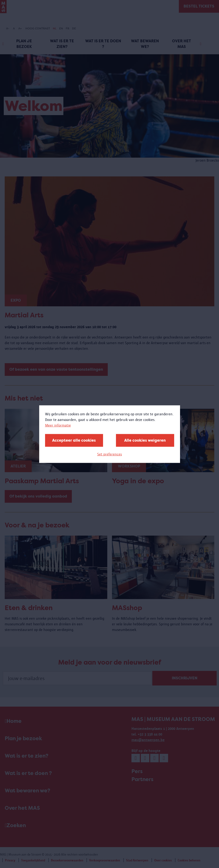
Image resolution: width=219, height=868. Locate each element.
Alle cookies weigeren (145, 440)
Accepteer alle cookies (74, 440)
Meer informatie (58, 425)
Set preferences (109, 454)
